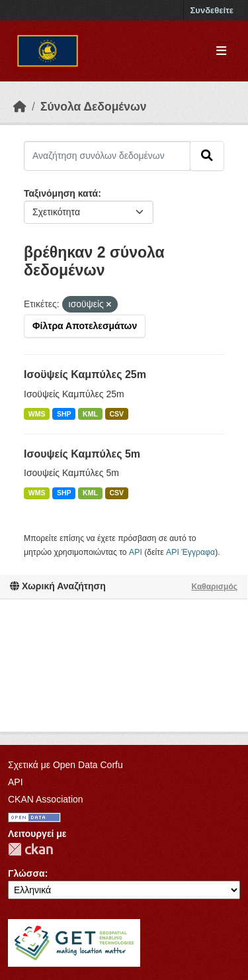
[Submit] (207, 156)
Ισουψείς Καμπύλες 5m (82, 454)
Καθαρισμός (214, 587)
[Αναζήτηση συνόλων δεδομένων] (107, 156)
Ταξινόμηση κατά (61, 193)
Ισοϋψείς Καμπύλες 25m (85, 374)
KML (90, 414)
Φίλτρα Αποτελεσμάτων (85, 326)
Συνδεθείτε (212, 10)
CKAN (30, 849)
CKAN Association (46, 799)
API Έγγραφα (190, 552)
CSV (116, 414)
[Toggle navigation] (221, 51)
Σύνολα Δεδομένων (94, 107)
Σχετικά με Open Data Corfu (65, 765)
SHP (64, 414)
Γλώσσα (26, 873)
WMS (37, 414)
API (136, 552)
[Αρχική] (20, 107)
